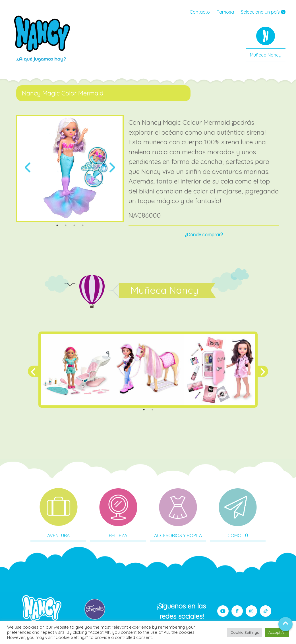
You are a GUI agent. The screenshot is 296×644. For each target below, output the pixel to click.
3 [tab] (74, 225)
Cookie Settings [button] (245, 632)
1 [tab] (57, 225)
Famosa (225, 12)
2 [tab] (66, 225)
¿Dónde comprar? (204, 235)
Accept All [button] (277, 632)
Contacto (200, 12)
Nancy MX (43, 38)
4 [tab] (83, 225)
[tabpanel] (70, 168)
